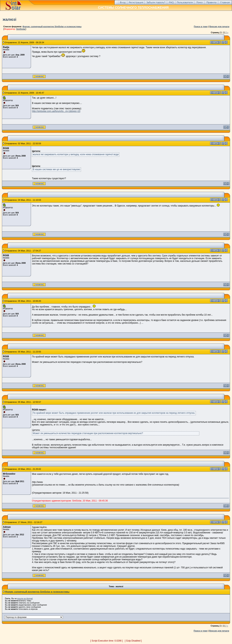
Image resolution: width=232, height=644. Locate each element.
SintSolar (21, 29)
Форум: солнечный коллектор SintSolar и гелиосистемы (52, 27)
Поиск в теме (201, 27)
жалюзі (10, 19)
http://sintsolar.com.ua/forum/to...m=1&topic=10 (56, 111)
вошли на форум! (25, 599)
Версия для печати (219, 27)
